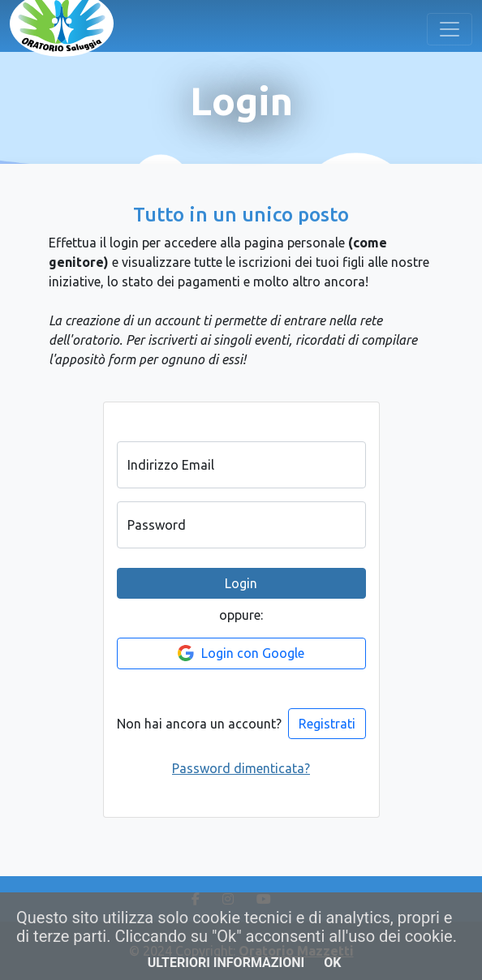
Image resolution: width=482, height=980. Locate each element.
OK (332, 963)
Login (241, 583)
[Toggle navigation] (450, 29)
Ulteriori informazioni (226, 963)
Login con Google (241, 653)
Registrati (327, 724)
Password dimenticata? (241, 768)
